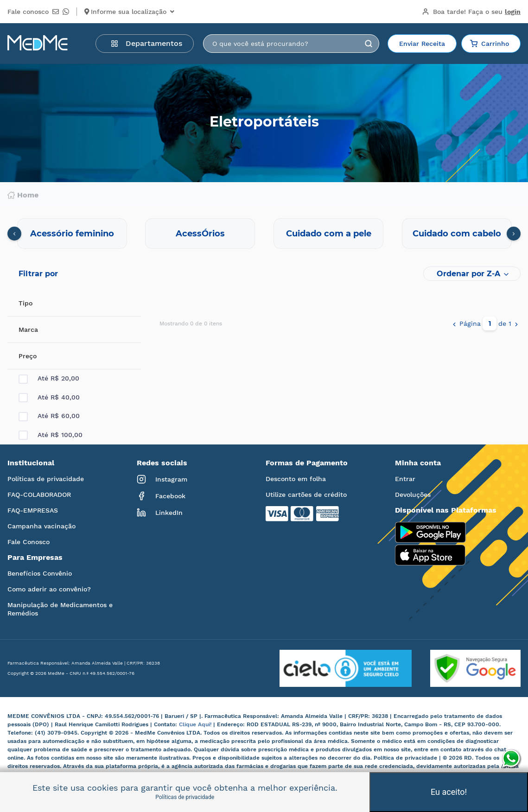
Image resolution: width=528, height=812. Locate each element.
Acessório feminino (72, 234)
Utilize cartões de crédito (306, 495)
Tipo (25, 303)
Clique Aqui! (196, 724)
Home (23, 195)
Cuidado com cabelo (457, 234)
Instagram (162, 479)
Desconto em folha (296, 479)
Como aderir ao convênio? (49, 589)
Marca (28, 330)
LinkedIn (160, 513)
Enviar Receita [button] (422, 44)
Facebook (161, 496)
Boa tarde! (471, 12)
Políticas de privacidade (46, 479)
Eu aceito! (449, 792)
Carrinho (490, 44)
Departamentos (146, 43)
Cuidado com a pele (329, 234)
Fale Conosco (29, 542)
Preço (28, 356)
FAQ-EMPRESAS (33, 510)
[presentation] (14, 234)
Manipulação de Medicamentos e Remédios (60, 609)
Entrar (405, 479)
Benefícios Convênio (40, 573)
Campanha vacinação (41, 526)
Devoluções (413, 495)
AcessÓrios (200, 234)
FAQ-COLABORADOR (39, 495)
